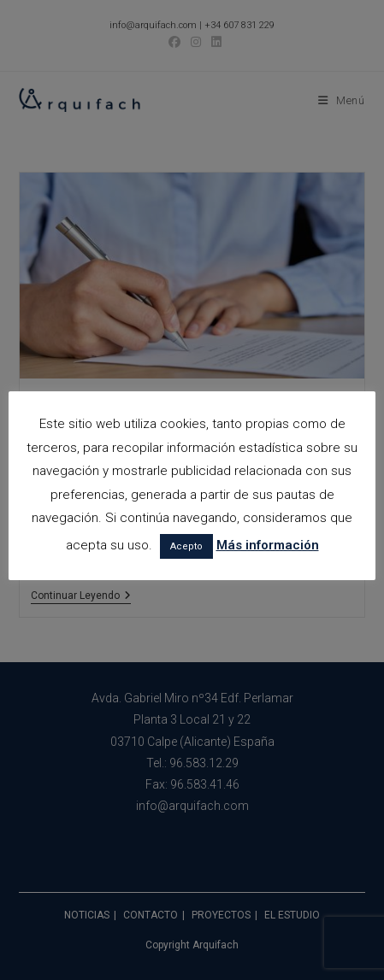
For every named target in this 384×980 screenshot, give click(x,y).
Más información (268, 545)
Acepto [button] (186, 546)
